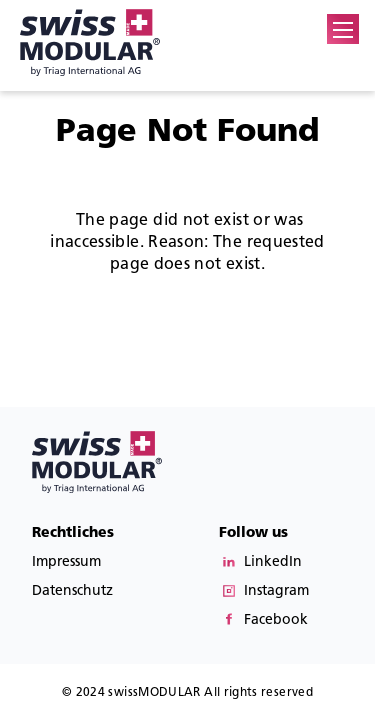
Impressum (66, 561)
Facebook (276, 619)
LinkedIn (273, 561)
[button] (343, 30)
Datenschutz (72, 590)
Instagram (276, 590)
